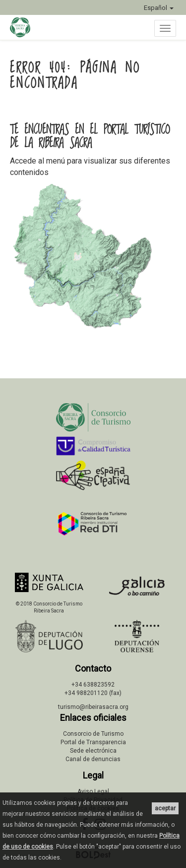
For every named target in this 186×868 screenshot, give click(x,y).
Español (159, 8)
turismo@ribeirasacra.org (93, 707)
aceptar (165, 808)
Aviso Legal (93, 791)
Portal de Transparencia (93, 742)
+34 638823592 (93, 685)
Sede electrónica (93, 751)
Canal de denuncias (93, 759)
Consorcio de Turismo (93, 734)
